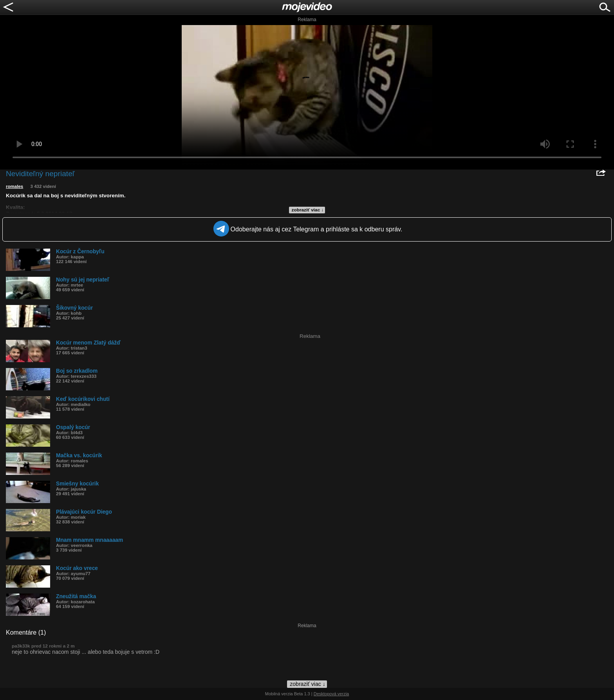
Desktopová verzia (331, 694)
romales (14, 186)
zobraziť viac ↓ (308, 210)
